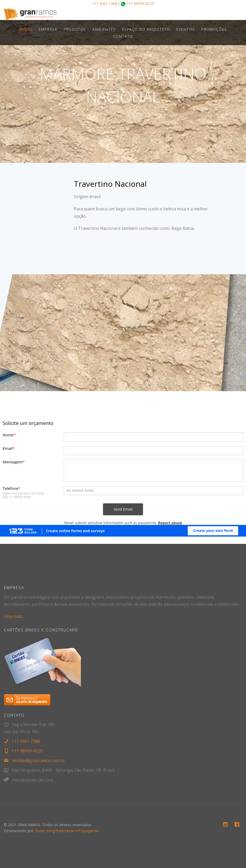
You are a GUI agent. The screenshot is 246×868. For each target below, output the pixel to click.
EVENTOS (186, 29)
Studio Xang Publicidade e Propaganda (67, 831)
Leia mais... (14, 616)
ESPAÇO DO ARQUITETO (146, 29)
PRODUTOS (75, 29)
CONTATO (123, 36)
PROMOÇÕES (214, 29)
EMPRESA (48, 29)
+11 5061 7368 (105, 4)
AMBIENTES (104, 29)
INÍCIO (26, 29)
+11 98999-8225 (140, 4)
